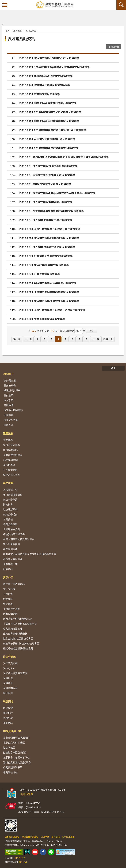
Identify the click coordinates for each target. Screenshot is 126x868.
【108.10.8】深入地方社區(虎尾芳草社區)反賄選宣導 (47, 166)
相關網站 (8, 723)
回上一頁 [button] (115, 47)
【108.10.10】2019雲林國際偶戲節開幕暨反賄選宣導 (48, 148)
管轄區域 (8, 405)
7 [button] (79, 339)
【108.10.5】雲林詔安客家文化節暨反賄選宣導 (44, 184)
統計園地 (8, 701)
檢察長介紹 (10, 380)
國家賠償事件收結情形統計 (18, 619)
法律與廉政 (9, 657)
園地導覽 (8, 708)
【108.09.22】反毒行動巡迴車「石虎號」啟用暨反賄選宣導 (51, 310)
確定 (92, 331)
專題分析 (8, 718)
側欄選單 (5, 5)
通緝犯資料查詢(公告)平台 (17, 762)
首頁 (7, 31)
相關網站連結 (10, 772)
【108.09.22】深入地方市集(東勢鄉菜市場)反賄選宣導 (48, 301)
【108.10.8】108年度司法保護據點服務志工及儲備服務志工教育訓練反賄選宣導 (63, 157)
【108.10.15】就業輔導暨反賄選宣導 (39, 94)
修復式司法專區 (12, 475)
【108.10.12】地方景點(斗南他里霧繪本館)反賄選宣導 (48, 121)
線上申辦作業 (10, 499)
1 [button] (37, 339)
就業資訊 (8, 569)
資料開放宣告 (68, 837)
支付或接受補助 (12, 609)
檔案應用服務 (10, 549)
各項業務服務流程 (13, 495)
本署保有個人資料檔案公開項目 (20, 624)
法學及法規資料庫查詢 (15, 673)
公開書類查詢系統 (13, 767)
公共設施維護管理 (13, 629)
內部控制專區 (10, 614)
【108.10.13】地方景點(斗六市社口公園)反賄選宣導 (47, 103)
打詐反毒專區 (10, 470)
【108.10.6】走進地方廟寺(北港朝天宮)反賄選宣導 (46, 175)
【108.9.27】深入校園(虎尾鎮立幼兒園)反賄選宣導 (46, 247)
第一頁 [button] (17, 339)
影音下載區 (9, 747)
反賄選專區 (31, 31)
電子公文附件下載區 (14, 742)
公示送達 (8, 594)
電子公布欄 (9, 589)
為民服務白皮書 (12, 529)
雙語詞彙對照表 (12, 544)
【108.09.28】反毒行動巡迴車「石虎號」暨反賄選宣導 (49, 229)
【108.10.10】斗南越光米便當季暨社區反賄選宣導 (46, 139)
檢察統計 (8, 713)
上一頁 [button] (28, 339)
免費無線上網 (10, 564)
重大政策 (8, 400)
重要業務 (18, 31)
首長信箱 (8, 519)
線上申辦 (45, 837)
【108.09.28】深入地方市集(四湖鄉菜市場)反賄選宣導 (48, 238)
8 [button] (86, 339)
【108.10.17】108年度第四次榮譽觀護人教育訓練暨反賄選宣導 (53, 67)
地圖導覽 (8, 415)
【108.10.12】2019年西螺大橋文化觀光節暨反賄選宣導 (49, 112)
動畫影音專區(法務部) (15, 752)
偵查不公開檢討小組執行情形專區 (21, 643)
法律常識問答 (10, 663)
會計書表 (8, 604)
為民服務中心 (10, 490)
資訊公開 (8, 577)
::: (3, 2)
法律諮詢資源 (10, 688)
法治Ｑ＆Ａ (9, 668)
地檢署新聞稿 (10, 509)
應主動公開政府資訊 (14, 584)
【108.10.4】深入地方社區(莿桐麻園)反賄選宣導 (45, 202)
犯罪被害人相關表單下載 (16, 757)
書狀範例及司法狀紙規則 (16, 738)
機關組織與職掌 (12, 390)
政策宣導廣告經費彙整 (15, 633)
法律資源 (8, 683)
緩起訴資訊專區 (12, 445)
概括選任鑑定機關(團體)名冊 (18, 648)
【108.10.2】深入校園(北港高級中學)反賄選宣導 (45, 220)
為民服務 (8, 483)
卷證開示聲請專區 (13, 559)
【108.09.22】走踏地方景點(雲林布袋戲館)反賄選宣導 (48, 292)
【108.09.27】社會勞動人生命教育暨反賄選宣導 (45, 256)
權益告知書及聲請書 (14, 534)
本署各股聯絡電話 (13, 410)
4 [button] (58, 339)
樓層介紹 (8, 425)
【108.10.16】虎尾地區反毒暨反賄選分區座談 (44, 85)
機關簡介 (9, 374)
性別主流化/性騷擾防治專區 (18, 638)
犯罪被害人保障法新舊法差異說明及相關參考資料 (30, 554)
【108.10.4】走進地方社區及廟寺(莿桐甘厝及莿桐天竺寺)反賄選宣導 (56, 193)
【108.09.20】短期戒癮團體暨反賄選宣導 (41, 319)
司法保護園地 (10, 450)
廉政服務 (8, 693)
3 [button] (51, 339)
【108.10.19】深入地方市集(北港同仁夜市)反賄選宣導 (48, 58)
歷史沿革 (8, 395)
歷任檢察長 (10, 385)
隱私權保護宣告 (12, 837)
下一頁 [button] (95, 339)
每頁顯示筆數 (67, 331)
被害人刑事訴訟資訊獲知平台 (19, 539)
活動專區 (8, 599)
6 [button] (72, 339)
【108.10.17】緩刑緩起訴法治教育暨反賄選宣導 (45, 76)
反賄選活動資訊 (21, 39)
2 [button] (44, 339)
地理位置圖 (27, 794)
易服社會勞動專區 (13, 455)
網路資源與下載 (12, 731)
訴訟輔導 (8, 504)
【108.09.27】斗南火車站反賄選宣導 (39, 274)
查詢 (121, 5)
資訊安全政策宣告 (30, 837)
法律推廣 (8, 678)
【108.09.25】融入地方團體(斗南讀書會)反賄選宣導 (47, 283)
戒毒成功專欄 (10, 460)
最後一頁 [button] (108, 339)
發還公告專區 (10, 524)
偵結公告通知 (10, 514)
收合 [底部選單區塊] (113, 368)
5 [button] (65, 339)
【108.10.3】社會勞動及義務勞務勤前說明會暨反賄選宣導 (51, 211)
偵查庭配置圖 (11, 420)
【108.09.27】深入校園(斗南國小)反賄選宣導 (43, 265)
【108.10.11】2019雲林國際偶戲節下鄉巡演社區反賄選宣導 (52, 130)
